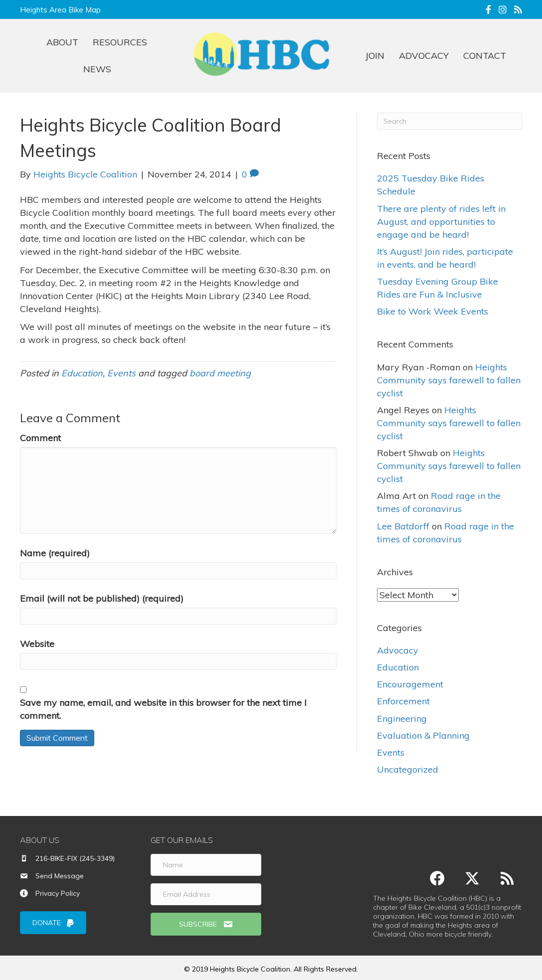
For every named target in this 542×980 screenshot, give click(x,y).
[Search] (450, 121)
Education (82, 373)
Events (121, 373)
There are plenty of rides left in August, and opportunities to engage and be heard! (441, 222)
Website (37, 644)
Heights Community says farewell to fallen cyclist (449, 380)
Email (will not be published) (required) (102, 598)
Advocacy (398, 650)
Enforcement (403, 701)
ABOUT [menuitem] (62, 42)
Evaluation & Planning (423, 735)
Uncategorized (408, 769)
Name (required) (55, 553)
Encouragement (410, 684)
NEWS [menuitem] (97, 69)
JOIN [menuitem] (375, 56)
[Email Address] (206, 894)
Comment (40, 438)
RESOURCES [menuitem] (120, 42)
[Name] (206, 865)
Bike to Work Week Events (433, 311)
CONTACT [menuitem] (485, 56)
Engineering (402, 718)
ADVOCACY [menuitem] (424, 56)
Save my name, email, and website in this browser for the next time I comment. (163, 709)
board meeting (220, 373)
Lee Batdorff (403, 526)
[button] (206, 924)
